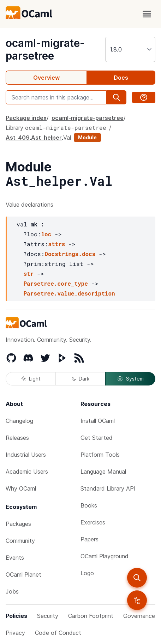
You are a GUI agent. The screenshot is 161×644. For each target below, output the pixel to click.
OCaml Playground (105, 556)
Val (67, 138)
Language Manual (103, 472)
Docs (121, 78)
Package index (26, 118)
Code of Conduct (58, 633)
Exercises (93, 522)
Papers (90, 539)
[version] (130, 49)
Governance (139, 616)
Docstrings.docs (70, 254)
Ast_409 (18, 138)
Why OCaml (21, 488)
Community (20, 541)
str (28, 274)
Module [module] (87, 137)
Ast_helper (46, 138)
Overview (46, 78)
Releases (17, 438)
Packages (18, 524)
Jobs (12, 591)
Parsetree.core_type (55, 283)
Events (15, 558)
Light (31, 379)
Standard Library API (108, 488)
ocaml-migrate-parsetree (45, 49)
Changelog (19, 421)
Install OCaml (98, 421)
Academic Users (27, 472)
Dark (80, 379)
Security (48, 616)
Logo (87, 573)
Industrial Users (26, 455)
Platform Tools (100, 455)
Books (89, 505)
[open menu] (147, 14)
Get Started (97, 438)
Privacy (15, 633)
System (130, 379)
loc (46, 234)
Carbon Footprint (91, 616)
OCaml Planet (23, 575)
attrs (56, 244)
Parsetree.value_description (69, 293)
